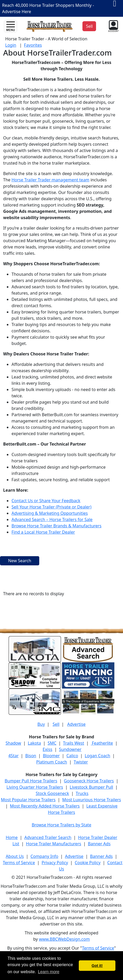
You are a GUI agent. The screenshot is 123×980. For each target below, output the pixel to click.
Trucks (82, 793)
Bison (31, 756)
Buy (41, 724)
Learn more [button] (49, 972)
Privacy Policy (55, 863)
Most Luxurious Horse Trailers (92, 800)
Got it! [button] (97, 966)
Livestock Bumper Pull (91, 787)
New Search (20, 561)
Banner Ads (99, 844)
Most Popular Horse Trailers (28, 800)
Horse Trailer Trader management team (51, 180)
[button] (113, 26)
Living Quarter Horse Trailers (35, 787)
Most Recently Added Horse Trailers (45, 806)
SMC (52, 743)
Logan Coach (97, 756)
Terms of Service (19, 863)
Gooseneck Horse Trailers (89, 781)
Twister (81, 762)
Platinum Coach (52, 762)
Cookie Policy (88, 863)
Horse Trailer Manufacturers (54, 844)
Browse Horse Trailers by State (61, 825)
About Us (15, 856)
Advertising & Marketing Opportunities (50, 513)
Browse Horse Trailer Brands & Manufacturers (57, 526)
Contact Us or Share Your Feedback (46, 501)
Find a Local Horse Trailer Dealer (43, 532)
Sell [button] (89, 26)
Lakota (34, 743)
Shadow (13, 743)
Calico (72, 756)
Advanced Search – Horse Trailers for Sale (52, 519)
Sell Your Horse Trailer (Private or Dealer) (51, 507)
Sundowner (70, 749)
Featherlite (102, 743)
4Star (13, 756)
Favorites (33, 45)
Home (12, 837)
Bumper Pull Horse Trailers (31, 781)
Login (11, 45)
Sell (56, 724)
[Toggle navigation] (10, 26)
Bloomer (51, 756)
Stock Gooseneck (52, 793)
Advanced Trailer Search (48, 837)
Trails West (74, 743)
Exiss (47, 749)
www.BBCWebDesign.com (65, 939)
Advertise (76, 724)
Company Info (44, 856)
